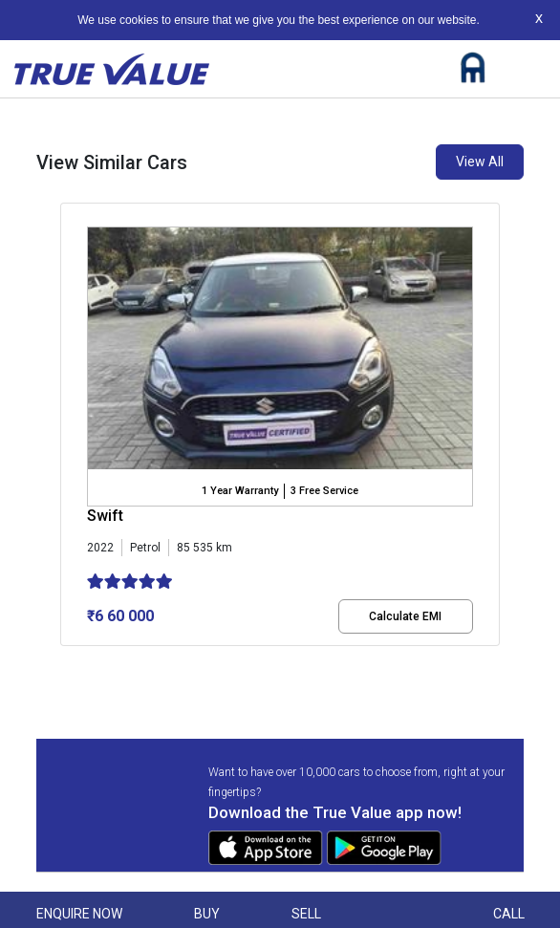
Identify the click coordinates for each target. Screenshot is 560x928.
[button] (66, 662)
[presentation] (70, 428)
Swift (105, 516)
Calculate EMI (405, 616)
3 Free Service (324, 491)
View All (480, 162)
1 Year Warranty (240, 491)
